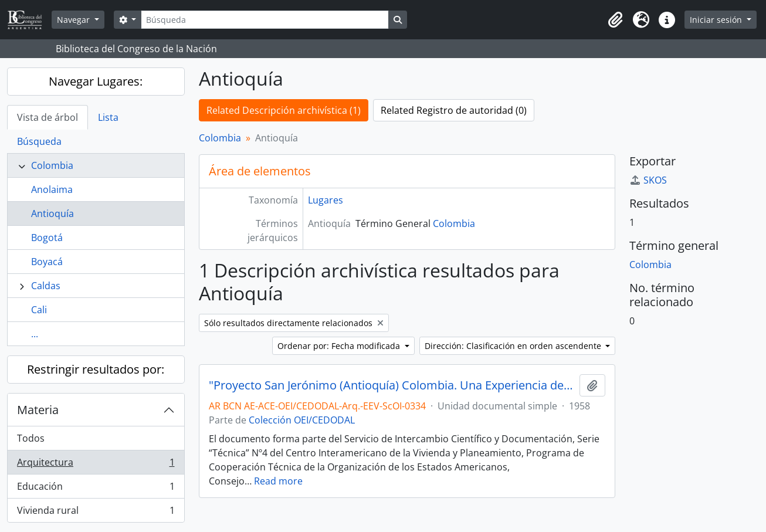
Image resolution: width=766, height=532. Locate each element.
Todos (31, 438)
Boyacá (47, 262)
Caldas (46, 286)
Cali (39, 310)
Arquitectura (96, 465)
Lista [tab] (108, 117)
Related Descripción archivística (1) (284, 110)
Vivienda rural (96, 513)
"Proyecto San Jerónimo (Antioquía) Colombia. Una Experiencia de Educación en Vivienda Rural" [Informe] (392, 385)
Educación (96, 489)
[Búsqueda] (265, 20)
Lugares (326, 200)
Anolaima (52, 189)
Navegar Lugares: (96, 81)
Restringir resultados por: (96, 369)
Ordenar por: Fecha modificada (340, 346)
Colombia (52, 165)
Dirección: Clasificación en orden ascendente (514, 346)
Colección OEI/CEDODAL (302, 420)
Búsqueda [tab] (39, 141)
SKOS (648, 180)
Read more (278, 481)
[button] (615, 20)
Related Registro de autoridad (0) (454, 110)
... (35, 334)
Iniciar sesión (717, 20)
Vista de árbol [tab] (48, 117)
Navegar (74, 20)
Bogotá (47, 238)
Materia (38, 410)
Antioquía (52, 214)
